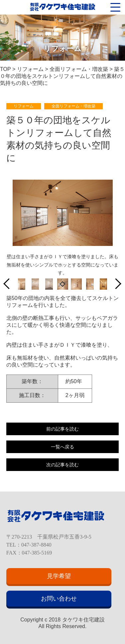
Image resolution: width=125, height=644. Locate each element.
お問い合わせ (59, 599)
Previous (9, 284)
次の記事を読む (62, 465)
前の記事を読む (62, 429)
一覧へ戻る (62, 447)
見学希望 (59, 576)
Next (116, 284)
